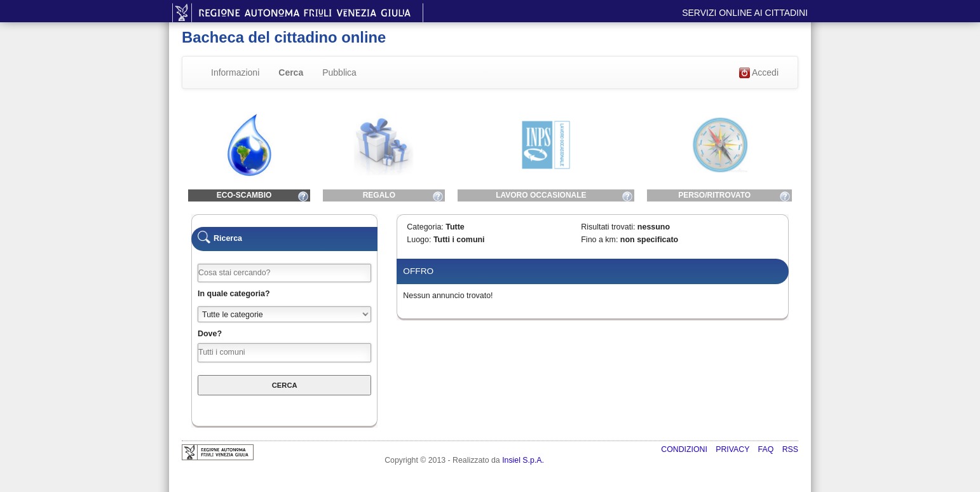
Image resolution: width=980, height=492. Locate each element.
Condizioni (685, 449)
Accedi (759, 73)
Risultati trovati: (608, 227)
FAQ (767, 449)
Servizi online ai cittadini (745, 13)
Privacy (733, 449)
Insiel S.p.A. (523, 460)
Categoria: (425, 227)
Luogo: (419, 240)
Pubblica (339, 72)
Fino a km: (599, 240)
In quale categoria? (234, 294)
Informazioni (235, 72)
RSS (790, 449)
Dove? (210, 334)
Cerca (291, 72)
